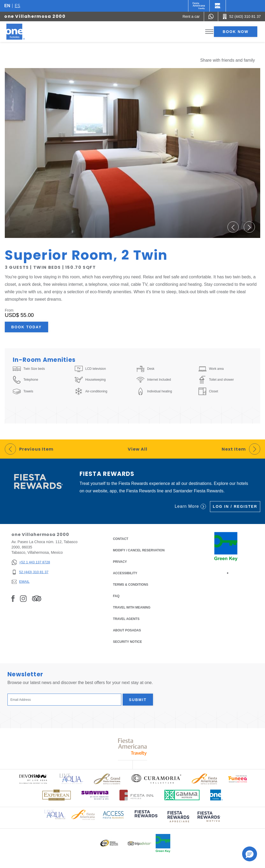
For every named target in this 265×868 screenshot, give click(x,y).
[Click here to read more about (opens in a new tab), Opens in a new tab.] (146, 818)
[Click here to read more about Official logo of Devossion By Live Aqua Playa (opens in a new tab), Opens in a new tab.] (33, 779)
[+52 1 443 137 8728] (31, 562)
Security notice (127, 642)
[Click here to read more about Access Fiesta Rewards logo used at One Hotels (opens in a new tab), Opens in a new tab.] (113, 814)
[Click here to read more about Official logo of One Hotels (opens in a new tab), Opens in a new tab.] (217, 795)
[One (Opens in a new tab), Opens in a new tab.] (199, 6)
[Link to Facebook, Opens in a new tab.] (13, 598)
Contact (121, 539)
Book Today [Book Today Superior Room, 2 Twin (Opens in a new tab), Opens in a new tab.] (26, 327)
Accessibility (125, 573)
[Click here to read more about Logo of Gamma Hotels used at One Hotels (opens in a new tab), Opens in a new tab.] (182, 795)
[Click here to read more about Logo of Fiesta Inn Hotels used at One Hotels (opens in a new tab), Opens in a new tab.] (137, 795)
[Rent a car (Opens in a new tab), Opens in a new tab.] (191, 16)
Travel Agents (126, 619)
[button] (233, 227)
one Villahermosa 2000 (35, 16)
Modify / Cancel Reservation (139, 550)
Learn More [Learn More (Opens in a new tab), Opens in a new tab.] (190, 506)
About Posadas (127, 630)
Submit (138, 700)
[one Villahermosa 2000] (22, 32)
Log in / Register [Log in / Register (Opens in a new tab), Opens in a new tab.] (235, 506)
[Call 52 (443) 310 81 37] (242, 16)
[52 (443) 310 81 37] (31, 572)
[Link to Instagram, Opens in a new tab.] (23, 598)
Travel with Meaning (132, 607)
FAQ (116, 596)
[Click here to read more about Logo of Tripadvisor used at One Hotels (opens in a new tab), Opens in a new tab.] (139, 843)
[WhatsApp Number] (211, 16)
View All (138, 449)
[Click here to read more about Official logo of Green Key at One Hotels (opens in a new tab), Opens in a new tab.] (163, 843)
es (17, 6)
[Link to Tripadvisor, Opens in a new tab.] (37, 598)
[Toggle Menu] (209, 32)
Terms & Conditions (131, 584)
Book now (236, 32)
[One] (218, 6)
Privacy (120, 561)
